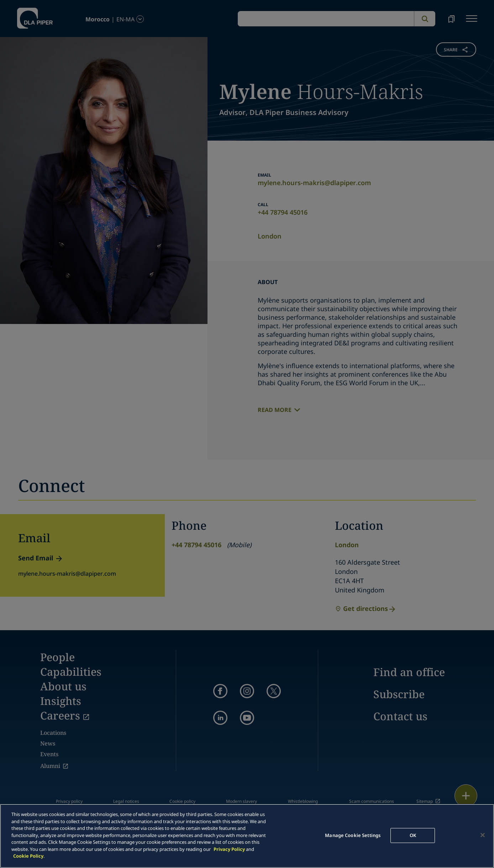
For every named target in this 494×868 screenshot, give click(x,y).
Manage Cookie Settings (353, 835)
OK (413, 835)
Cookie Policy (28, 856)
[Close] (483, 835)
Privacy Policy (229, 849)
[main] (247, 836)
